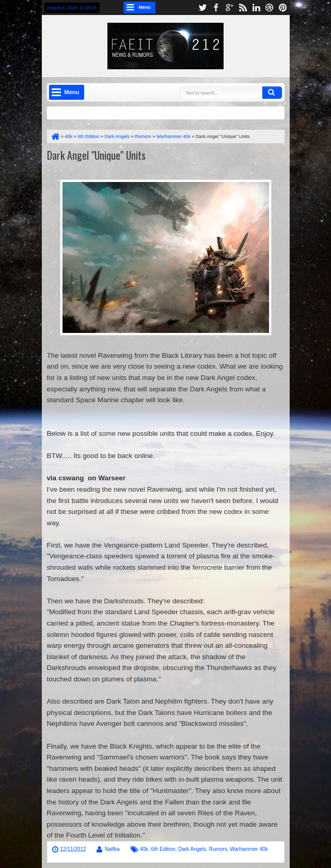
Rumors (218, 849)
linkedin (256, 7)
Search (272, 93)
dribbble (270, 7)
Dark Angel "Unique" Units (96, 155)
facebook (216, 7)
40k (144, 849)
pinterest (283, 7)
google (229, 7)
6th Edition (163, 849)
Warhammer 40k (249, 849)
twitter (202, 7)
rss (243, 7)
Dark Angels (192, 849)
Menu (145, 7)
